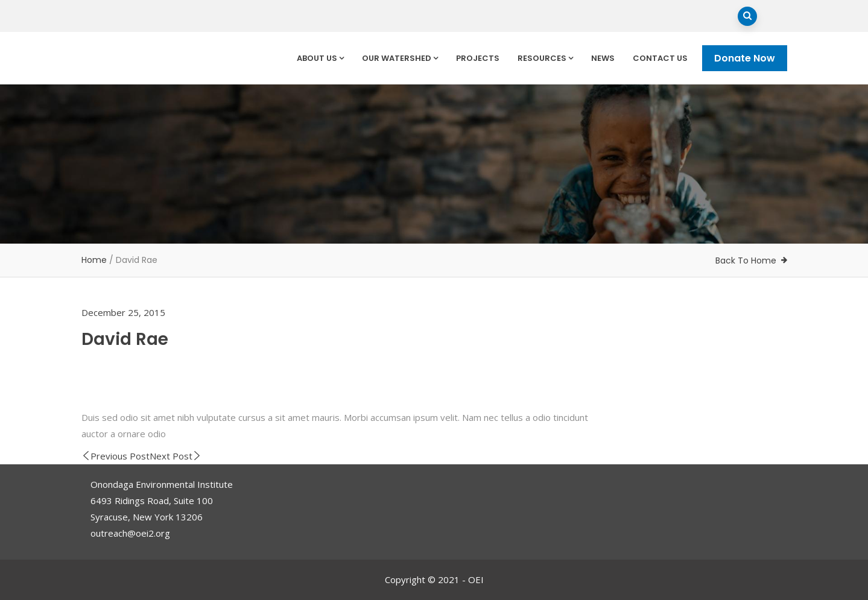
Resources (545, 58)
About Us (320, 58)
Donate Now (745, 58)
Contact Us (660, 58)
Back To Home (746, 261)
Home (94, 260)
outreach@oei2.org (130, 533)
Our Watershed (400, 58)
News (603, 58)
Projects (478, 58)
